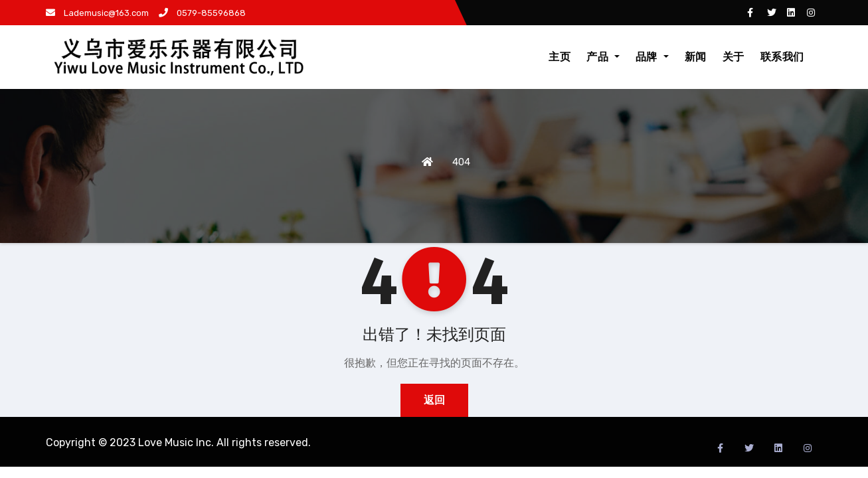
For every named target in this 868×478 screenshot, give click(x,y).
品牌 (652, 57)
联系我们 (782, 57)
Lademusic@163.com (97, 13)
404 (461, 162)
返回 (434, 400)
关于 (734, 57)
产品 (603, 57)
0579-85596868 (202, 13)
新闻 (696, 57)
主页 (560, 57)
